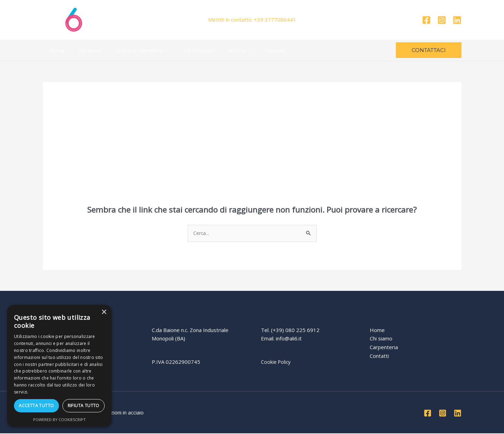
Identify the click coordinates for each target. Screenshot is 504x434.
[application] (157, 50)
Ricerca (224, 50)
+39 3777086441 (275, 20)
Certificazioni (187, 50)
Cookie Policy (277, 362)
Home (56, 50)
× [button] (104, 312)
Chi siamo (85, 50)
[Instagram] (442, 20)
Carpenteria (384, 348)
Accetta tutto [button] (36, 406)
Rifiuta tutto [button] (84, 406)
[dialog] (59, 366)
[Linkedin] (457, 20)
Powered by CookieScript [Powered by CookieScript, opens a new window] (59, 420)
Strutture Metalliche (134, 50)
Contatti (257, 50)
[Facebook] (426, 20)
